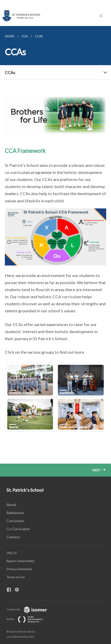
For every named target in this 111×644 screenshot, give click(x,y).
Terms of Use (16, 577)
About (11, 505)
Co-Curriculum (18, 529)
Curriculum (15, 521)
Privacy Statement (19, 569)
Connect (13, 537)
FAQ (10, 553)
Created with (30, 609)
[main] (55, 251)
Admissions (15, 513)
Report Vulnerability (20, 561)
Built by (28, 619)
